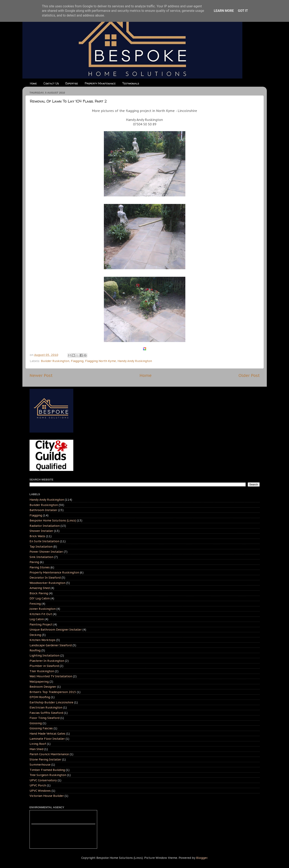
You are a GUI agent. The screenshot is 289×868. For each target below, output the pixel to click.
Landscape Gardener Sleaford (51, 645)
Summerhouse (40, 764)
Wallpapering (39, 681)
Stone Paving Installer (45, 759)
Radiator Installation (45, 526)
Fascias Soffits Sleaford (46, 713)
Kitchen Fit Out (41, 614)
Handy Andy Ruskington (135, 361)
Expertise (72, 83)
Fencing (35, 604)
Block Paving (39, 593)
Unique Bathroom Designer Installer (56, 629)
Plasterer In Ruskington (47, 661)
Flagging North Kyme (101, 361)
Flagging (77, 361)
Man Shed (36, 749)
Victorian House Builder (47, 796)
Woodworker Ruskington (47, 583)
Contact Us (51, 83)
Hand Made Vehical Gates (47, 733)
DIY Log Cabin (40, 598)
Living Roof (38, 744)
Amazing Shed (40, 588)
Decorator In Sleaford (45, 577)
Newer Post (41, 375)
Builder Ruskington (55, 361)
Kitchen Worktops (42, 640)
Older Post (249, 375)
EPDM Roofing (40, 697)
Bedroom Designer (43, 687)
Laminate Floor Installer (47, 739)
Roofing (35, 650)
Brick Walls (37, 536)
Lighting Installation (45, 655)
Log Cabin (37, 619)
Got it (243, 11)
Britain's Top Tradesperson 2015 (53, 692)
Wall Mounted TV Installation (51, 676)
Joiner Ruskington (43, 609)
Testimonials (131, 83)
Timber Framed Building (47, 770)
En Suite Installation (44, 541)
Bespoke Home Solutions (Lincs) (53, 520)
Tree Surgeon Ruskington (48, 775)
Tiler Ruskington (42, 671)
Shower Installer (41, 531)
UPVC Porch (38, 785)
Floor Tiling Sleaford (45, 718)
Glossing (36, 723)
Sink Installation (41, 557)
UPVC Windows (40, 791)
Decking (35, 635)
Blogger (202, 858)
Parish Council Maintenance (49, 754)
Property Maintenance (100, 83)
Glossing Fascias (41, 728)
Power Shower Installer (46, 552)
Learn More (224, 11)
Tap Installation (41, 546)
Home (33, 83)
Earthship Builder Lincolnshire (51, 702)
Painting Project (41, 624)
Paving (34, 562)
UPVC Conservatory (43, 780)
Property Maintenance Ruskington (54, 572)
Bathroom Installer (43, 510)
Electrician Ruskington (46, 707)
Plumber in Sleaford (44, 666)
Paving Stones (40, 567)
